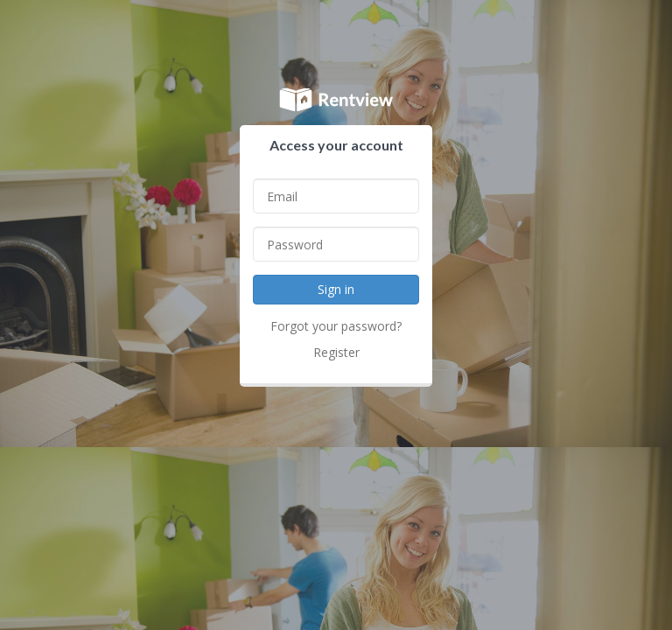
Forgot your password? (336, 326)
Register (336, 352)
